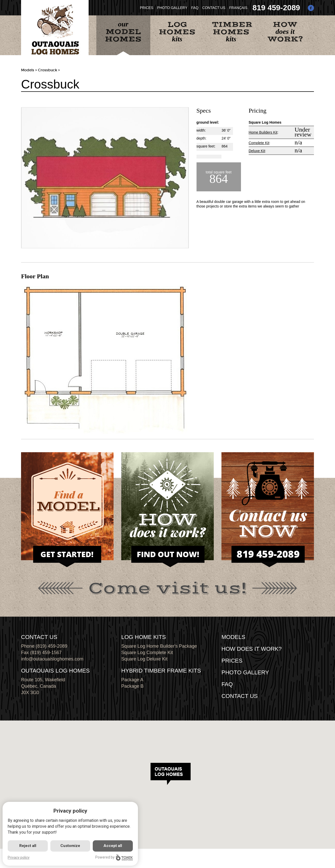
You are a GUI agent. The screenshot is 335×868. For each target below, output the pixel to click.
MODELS (233, 637)
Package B (132, 686)
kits (177, 31)
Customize (70, 846)
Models (28, 70)
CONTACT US (214, 8)
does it (285, 32)
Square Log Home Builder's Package (159, 646)
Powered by (114, 857)
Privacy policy (19, 857)
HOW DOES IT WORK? (252, 649)
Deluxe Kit (257, 151)
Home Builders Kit (263, 132)
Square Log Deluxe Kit (144, 659)
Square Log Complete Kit (147, 653)
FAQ (195, 8)
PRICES (146, 8)
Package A (132, 680)
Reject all (28, 846)
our (123, 32)
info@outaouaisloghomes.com (52, 659)
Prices (232, 661)
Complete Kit (259, 143)
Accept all (113, 846)
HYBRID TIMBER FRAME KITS (161, 671)
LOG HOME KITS (144, 637)
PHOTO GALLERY (172, 8)
